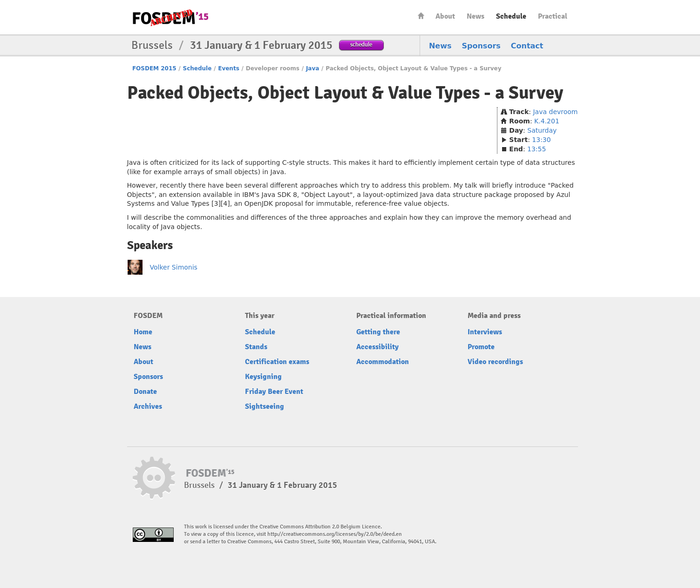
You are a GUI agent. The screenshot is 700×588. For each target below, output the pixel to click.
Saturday (542, 130)
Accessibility (377, 347)
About (445, 16)
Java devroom (555, 112)
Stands (256, 347)
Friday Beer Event (274, 392)
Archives (148, 406)
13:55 (537, 149)
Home (421, 16)
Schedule (511, 16)
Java (313, 68)
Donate (145, 392)
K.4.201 (547, 121)
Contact (527, 46)
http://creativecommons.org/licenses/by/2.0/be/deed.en (335, 534)
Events (229, 68)
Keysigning (263, 377)
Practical (553, 16)
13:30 (541, 140)
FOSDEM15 (170, 18)
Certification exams (277, 362)
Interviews (485, 332)
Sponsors (481, 46)
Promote (481, 347)
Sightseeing (265, 406)
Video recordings (495, 362)
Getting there (378, 332)
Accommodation (383, 362)
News (476, 16)
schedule (361, 44)
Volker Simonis (174, 267)
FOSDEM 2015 (154, 68)
